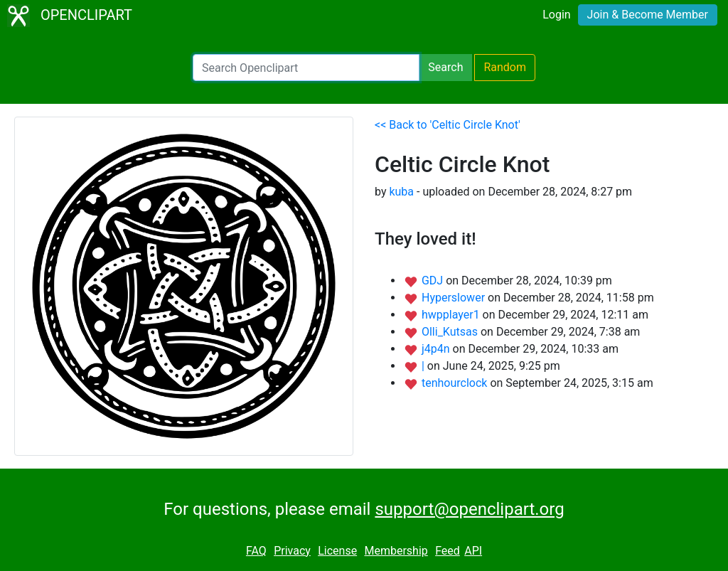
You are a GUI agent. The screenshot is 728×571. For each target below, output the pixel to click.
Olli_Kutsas (451, 332)
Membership (396, 551)
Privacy (292, 551)
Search (445, 67)
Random (505, 67)
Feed (448, 551)
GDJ (434, 281)
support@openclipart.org (469, 509)
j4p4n (437, 349)
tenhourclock (456, 383)
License (337, 551)
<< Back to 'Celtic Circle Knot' (448, 125)
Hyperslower (455, 298)
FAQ (256, 551)
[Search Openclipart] (306, 68)
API (473, 551)
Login (556, 15)
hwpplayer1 (452, 315)
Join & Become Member (648, 15)
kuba (401, 192)
